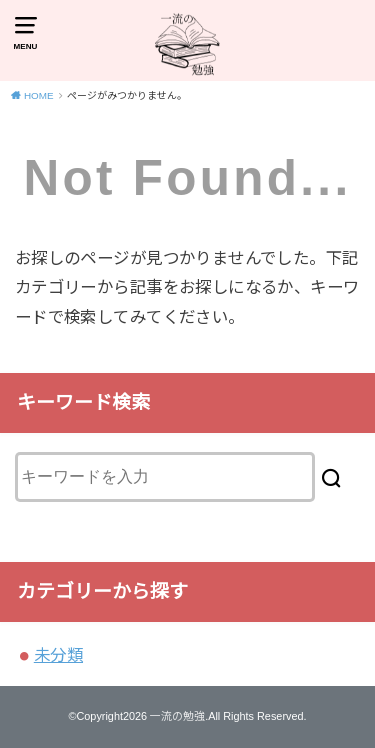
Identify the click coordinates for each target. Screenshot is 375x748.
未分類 (58, 655)
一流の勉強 (177, 716)
